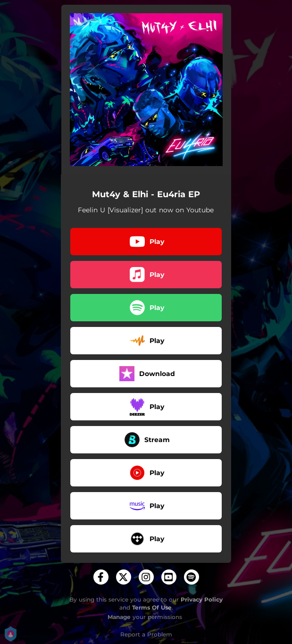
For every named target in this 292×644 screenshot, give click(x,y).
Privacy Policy (202, 599)
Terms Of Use (152, 607)
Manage (119, 617)
